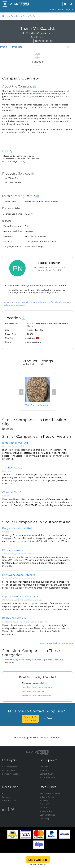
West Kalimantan (23, 600)
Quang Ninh (18, 446)
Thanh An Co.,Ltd (12, 468)
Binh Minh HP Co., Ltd (15, 443)
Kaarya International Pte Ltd (19, 528)
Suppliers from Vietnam (34, 691)
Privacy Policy (46, 808)
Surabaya (7, 622)
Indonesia (29, 553)
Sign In (69, 10)
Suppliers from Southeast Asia (37, 696)
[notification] (65, 4)
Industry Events (47, 794)
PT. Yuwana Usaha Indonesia (19, 575)
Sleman (6, 553)
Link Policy (45, 815)
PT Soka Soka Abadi (14, 550)
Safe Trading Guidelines (50, 791)
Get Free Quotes (56, 10)
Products (18, 47)
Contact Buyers (47, 771)
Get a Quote (38, 860)
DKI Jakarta (17, 578)
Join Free (44, 764)
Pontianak (7, 600)
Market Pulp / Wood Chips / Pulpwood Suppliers (28, 660)
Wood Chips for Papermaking (39, 405)
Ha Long (7, 446)
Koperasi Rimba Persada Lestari (21, 597)
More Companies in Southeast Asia (56, 643)
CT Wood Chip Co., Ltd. (16, 492)
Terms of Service (47, 801)
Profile (5, 47)
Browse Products (10, 771)
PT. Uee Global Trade (14, 618)
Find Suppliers (8, 767)
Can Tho (6, 496)
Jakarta (6, 578)
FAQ (4, 791)
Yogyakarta (17, 553)
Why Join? (44, 767)
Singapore (8, 532)
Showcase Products (49, 774)
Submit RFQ (30, 719)
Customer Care (9, 798)
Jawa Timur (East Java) (25, 622)
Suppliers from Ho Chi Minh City (38, 687)
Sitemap (6, 794)
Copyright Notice (47, 812)
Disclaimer (44, 805)
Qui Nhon (7, 471)
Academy (44, 798)
